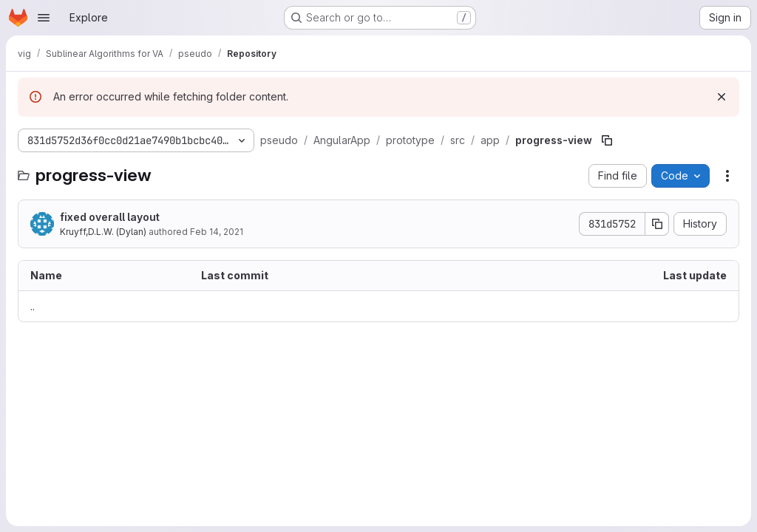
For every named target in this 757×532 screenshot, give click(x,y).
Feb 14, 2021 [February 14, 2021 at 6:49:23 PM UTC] (217, 232)
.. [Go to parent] (33, 306)
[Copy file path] (607, 140)
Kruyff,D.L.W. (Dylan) (103, 232)
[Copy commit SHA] (657, 224)
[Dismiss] (722, 97)
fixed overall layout (110, 217)
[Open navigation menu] (44, 18)
